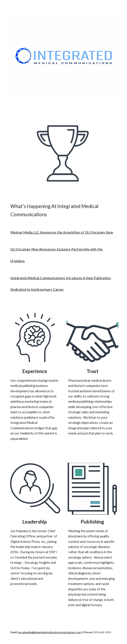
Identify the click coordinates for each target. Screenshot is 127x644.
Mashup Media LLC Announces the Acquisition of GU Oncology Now (62, 232)
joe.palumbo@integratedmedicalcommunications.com (49, 632)
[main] (63, 210)
